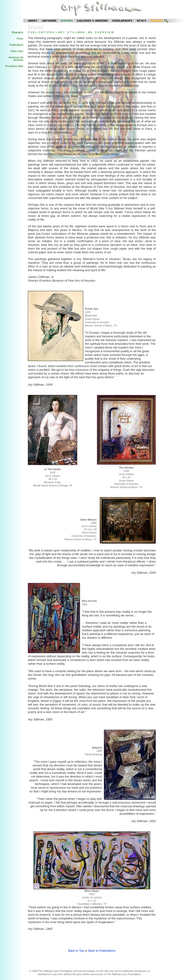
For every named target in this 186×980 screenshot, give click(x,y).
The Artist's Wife (14, 66)
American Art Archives (16, 59)
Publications (16, 45)
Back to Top (76, 951)
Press (20, 39)
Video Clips (17, 51)
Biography (17, 32)
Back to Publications (102, 951)
